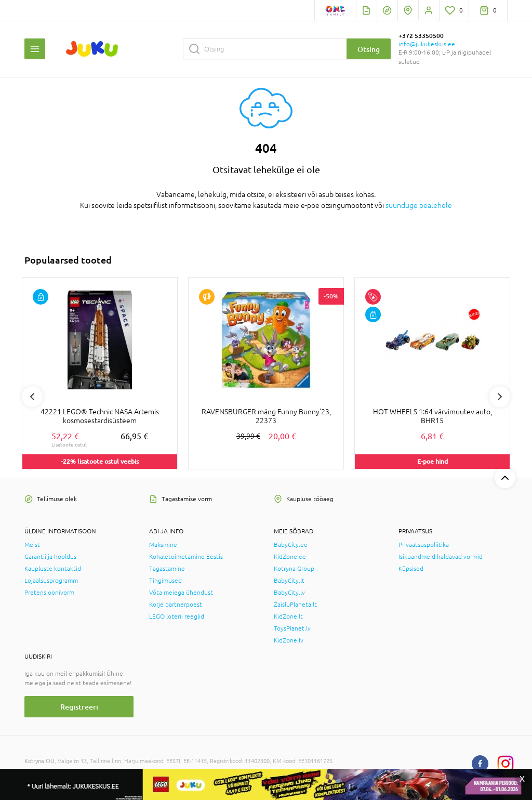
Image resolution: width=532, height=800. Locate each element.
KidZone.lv (289, 640)
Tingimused (165, 581)
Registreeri (79, 707)
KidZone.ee (290, 557)
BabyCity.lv (289, 593)
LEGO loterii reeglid (177, 617)
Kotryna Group (294, 569)
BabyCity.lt (289, 581)
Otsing (369, 49)
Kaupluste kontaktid (53, 569)
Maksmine (163, 545)
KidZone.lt (288, 617)
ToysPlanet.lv (292, 628)
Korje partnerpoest (176, 605)
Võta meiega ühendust (181, 593)
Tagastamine (167, 569)
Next (500, 397)
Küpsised (411, 569)
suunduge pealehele (419, 205)
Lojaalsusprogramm (51, 581)
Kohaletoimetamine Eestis (186, 557)
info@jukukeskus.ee (427, 44)
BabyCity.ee (291, 545)
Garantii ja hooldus (50, 557)
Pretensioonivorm (49, 593)
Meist (32, 545)
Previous (32, 397)
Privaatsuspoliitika (424, 545)
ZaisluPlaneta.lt (295, 605)
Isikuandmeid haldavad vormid (441, 557)
